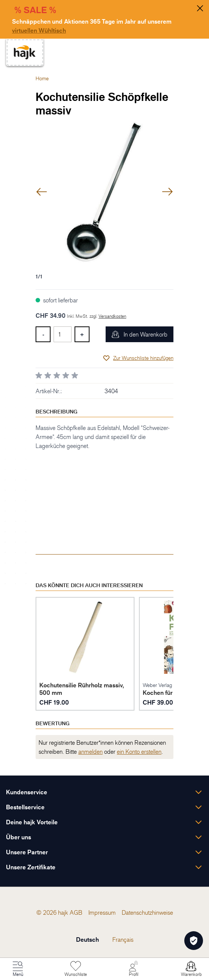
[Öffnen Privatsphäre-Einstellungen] (194, 941)
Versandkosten (112, 316)
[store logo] (25, 52)
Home (42, 78)
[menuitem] (76, 912)
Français (123, 939)
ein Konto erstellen (139, 752)
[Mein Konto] (133, 969)
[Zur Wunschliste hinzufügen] (138, 358)
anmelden (90, 752)
